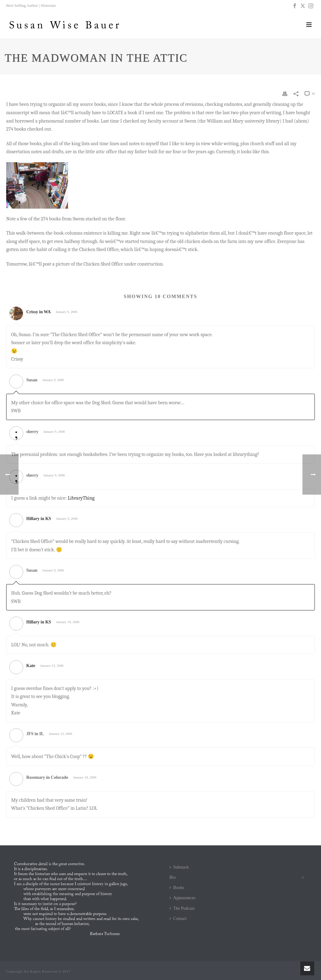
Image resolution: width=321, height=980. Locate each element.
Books (177, 888)
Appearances (182, 898)
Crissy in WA (39, 312)
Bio (173, 877)
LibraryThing (81, 498)
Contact (178, 919)
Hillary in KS (39, 519)
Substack (179, 867)
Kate (31, 666)
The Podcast (182, 908)
